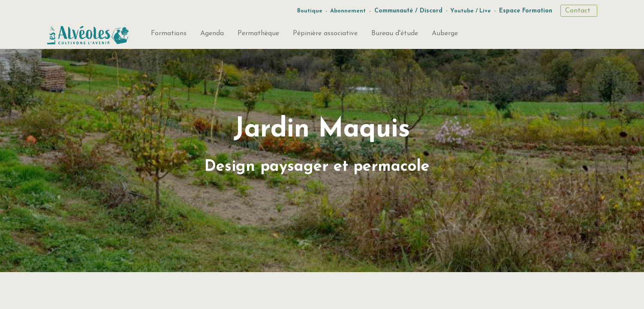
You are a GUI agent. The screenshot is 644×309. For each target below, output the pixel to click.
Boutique (310, 11)
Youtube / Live (471, 11)
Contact (579, 11)
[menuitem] (169, 35)
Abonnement (348, 11)
